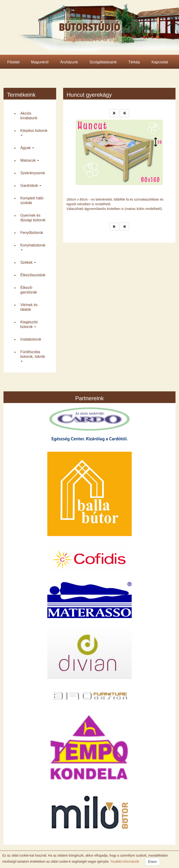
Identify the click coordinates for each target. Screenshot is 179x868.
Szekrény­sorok (33, 173)
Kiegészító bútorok (29, 324)
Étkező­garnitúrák (29, 290)
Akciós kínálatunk (29, 116)
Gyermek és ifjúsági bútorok (33, 218)
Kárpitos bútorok (34, 132)
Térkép (134, 62)
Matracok (30, 160)
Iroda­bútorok (31, 339)
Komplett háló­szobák (32, 200)
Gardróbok (31, 186)
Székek (28, 262)
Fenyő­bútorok (32, 233)
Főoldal (13, 62)
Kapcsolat (160, 62)
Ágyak (27, 148)
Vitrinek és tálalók (29, 307)
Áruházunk (69, 62)
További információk (124, 861)
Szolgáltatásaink (103, 62)
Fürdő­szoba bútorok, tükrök (33, 356)
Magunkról (40, 62)
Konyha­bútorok (33, 247)
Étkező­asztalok (33, 275)
